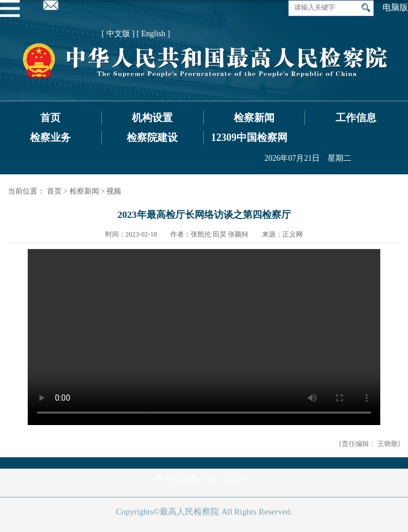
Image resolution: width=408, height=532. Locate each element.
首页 (50, 118)
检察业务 (50, 138)
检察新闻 (254, 118)
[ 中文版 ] (118, 34)
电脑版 (395, 7)
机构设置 (152, 118)
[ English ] (153, 34)
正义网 (235, 478)
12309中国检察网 (249, 138)
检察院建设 (152, 138)
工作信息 (356, 118)
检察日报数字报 (186, 478)
